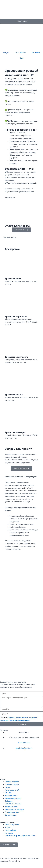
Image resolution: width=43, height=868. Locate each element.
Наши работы (20, 53)
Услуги (6, 53)
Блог (21, 58)
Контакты (36, 53)
